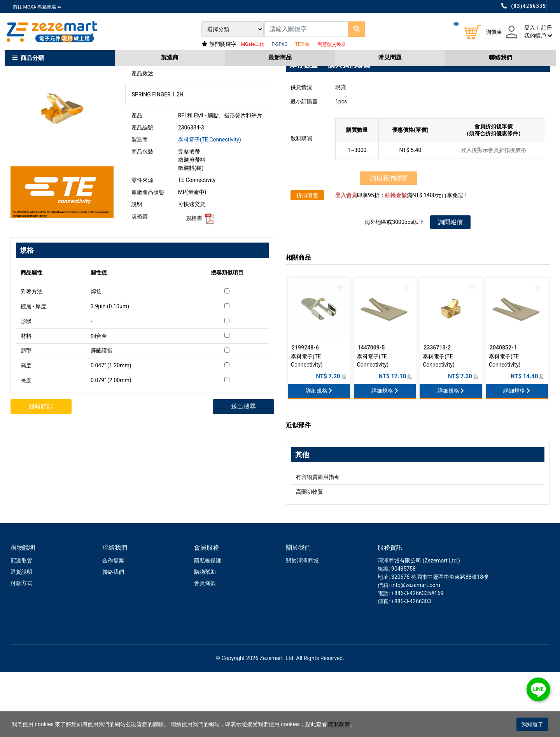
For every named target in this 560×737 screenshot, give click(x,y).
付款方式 (21, 648)
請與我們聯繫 (389, 243)
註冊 (547, 28)
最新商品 (280, 58)
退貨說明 (21, 637)
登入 (530, 28)
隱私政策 (339, 724)
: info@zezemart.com (414, 650)
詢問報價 (450, 287)
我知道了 (532, 724)
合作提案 (113, 625)
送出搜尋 (243, 471)
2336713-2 (437, 412)
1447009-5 (371, 412)
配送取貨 (21, 625)
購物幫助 (205, 637)
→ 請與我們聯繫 (345, 130)
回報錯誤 (42, 471)
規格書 (201, 283)
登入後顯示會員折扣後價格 (493, 215)
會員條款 (205, 648)
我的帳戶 (538, 36)
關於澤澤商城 (302, 625)
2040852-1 (503, 412)
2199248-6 (305, 412)
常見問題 (390, 58)
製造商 (170, 58)
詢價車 (494, 32)
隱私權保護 (208, 625)
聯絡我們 (500, 58)
